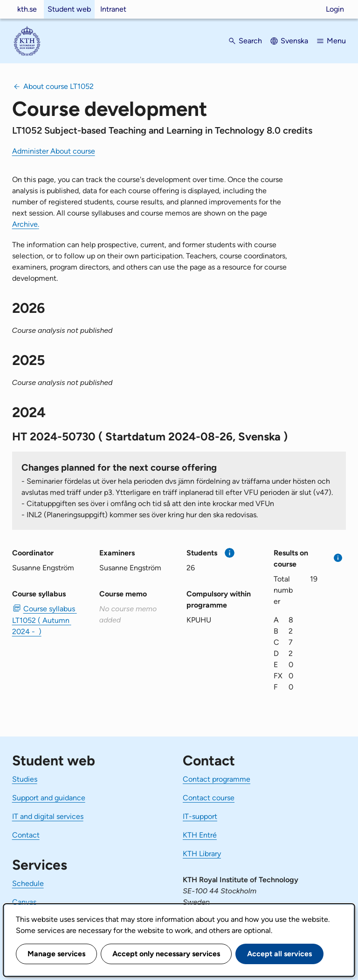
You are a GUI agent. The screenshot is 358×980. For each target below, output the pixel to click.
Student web (69, 9)
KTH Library (202, 854)
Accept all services (279, 954)
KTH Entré (200, 835)
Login (335, 9)
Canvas (24, 902)
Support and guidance (49, 798)
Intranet (113, 9)
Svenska (294, 41)
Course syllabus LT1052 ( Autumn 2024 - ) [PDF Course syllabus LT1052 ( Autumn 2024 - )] (45, 620)
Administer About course (54, 151)
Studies (25, 779)
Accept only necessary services (166, 954)
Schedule (28, 883)
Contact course (209, 798)
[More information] (230, 553)
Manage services (56, 954)
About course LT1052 (59, 86)
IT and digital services (48, 816)
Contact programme (217, 779)
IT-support (200, 816)
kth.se (27, 9)
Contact (26, 835)
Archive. (26, 224)
